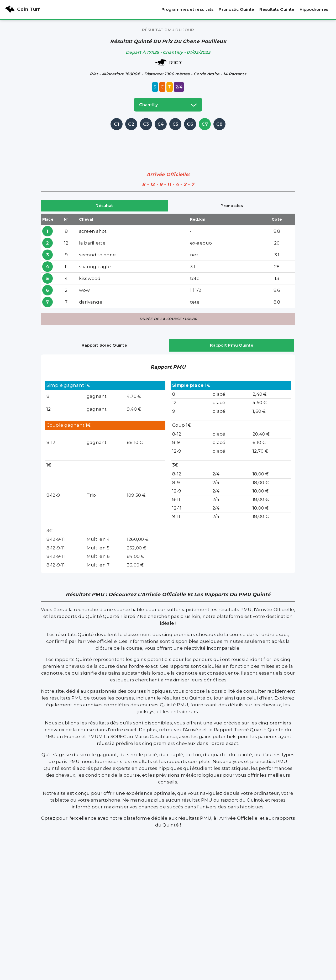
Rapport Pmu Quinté (232, 345)
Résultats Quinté (277, 9)
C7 (205, 124)
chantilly (168, 105)
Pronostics (232, 206)
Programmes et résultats (188, 9)
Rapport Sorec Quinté (104, 345)
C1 (117, 124)
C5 (175, 124)
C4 (161, 124)
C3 (146, 124)
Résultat (104, 206)
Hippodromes (314, 9)
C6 (190, 124)
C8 (220, 124)
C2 (131, 124)
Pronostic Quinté (236, 9)
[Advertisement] (168, 143)
